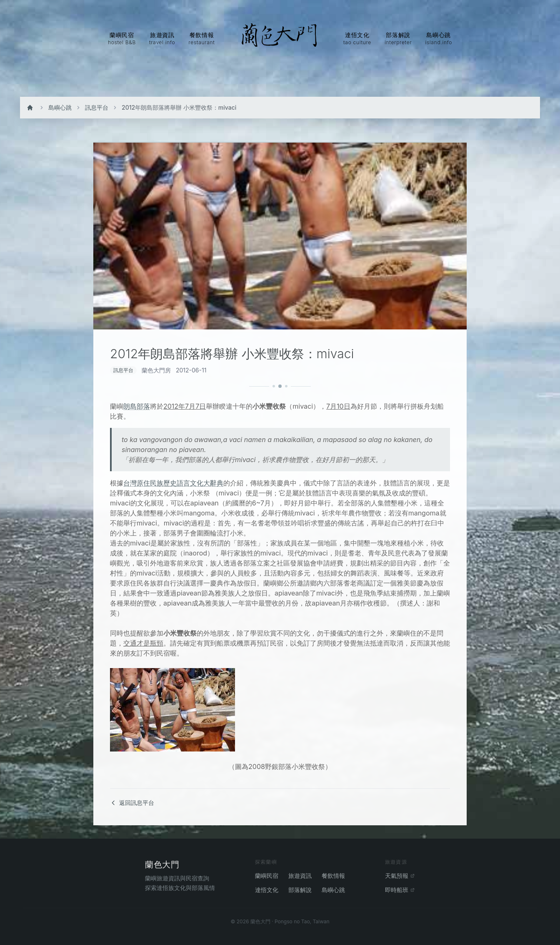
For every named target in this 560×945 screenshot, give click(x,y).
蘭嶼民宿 (267, 876)
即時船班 (400, 890)
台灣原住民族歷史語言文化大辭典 (173, 483)
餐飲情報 (333, 876)
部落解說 (300, 890)
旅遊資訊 (300, 876)
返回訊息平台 (132, 803)
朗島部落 (137, 406)
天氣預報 (400, 876)
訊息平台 (97, 107)
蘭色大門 (162, 865)
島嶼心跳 (60, 107)
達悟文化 (267, 890)
